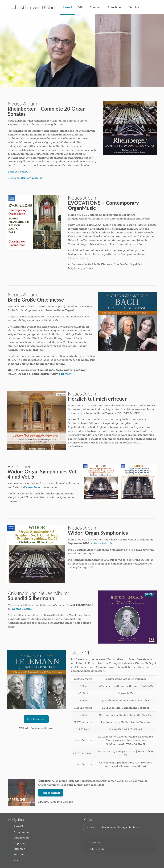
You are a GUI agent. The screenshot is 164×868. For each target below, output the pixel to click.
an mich (66, 374)
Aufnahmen (21, 832)
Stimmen (19, 849)
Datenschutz (21, 838)
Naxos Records (35, 487)
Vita (16, 860)
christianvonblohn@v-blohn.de (120, 828)
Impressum (21, 843)
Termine (19, 854)
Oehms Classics (22, 609)
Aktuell (18, 826)
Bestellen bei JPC (18, 172)
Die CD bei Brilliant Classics (25, 178)
